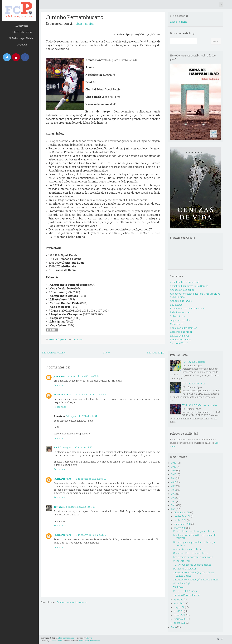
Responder (60, 385)
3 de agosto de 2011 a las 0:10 (91, 479)
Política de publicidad (22, 38)
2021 (173, 470)
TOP (220, 639)
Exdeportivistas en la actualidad (188, 309)
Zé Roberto (179, 587)
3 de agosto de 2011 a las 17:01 (80, 507)
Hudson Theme (56, 641)
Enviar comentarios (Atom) (72, 602)
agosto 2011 (180, 528)
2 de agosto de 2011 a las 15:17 (83, 376)
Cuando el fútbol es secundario (190, 553)
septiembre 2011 (182, 524)
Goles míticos (178, 316)
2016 (173, 490)
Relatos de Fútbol (179, 336)
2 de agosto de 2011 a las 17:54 (81, 416)
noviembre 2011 (182, 516)
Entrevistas (176, 305)
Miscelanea (177, 324)
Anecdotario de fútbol (182, 290)
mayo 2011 (179, 607)
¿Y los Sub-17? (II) (182, 561)
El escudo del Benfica (185, 591)
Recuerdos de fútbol (181, 332)
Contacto (22, 45)
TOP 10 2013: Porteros (194, 384)
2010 (173, 627)
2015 (173, 494)
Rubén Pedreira (84, 24)
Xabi (56, 447)
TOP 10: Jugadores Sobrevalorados (192, 565)
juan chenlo (60, 376)
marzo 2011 (180, 615)
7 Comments (77, 339)
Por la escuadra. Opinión (184, 328)
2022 (174, 467)
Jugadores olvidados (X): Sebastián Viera (196, 580)
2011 (173, 509)
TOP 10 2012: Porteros (194, 362)
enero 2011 (179, 623)
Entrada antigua (156, 353)
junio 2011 (179, 603)
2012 (173, 505)
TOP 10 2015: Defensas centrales (200, 405)
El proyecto (22, 26)
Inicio (106, 353)
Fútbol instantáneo (180, 312)
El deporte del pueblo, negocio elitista (194, 531)
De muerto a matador (185, 569)
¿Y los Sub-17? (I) (182, 583)
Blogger (89, 638)
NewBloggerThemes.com (89, 641)
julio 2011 (179, 600)
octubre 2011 (180, 520)
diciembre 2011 (182, 512)
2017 (173, 486)
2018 (174, 482)
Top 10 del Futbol (179, 343)
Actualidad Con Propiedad (185, 282)
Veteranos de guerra (57, 339)
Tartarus (59, 507)
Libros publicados (22, 32)
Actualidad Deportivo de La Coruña (189, 286)
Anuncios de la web (181, 301)
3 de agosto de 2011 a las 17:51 (91, 535)
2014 (173, 498)
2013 (173, 501)
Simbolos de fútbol (180, 340)
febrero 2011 (180, 619)
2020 (174, 474)
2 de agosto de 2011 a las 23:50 (76, 447)
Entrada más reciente (54, 353)
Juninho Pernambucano (75, 17)
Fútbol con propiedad (66, 638)
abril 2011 (179, 611)
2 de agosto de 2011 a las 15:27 (92, 395)
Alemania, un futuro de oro (188, 549)
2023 (174, 463)
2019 (173, 478)
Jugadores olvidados (182, 320)
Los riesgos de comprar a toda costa (193, 557)
